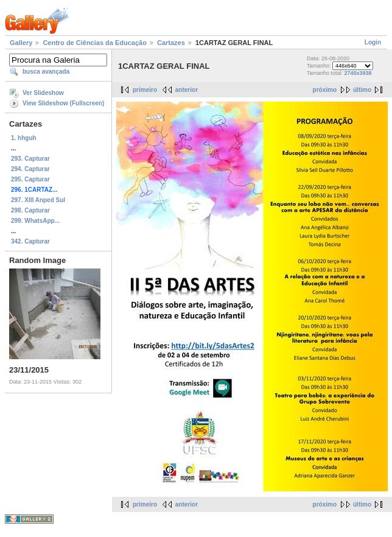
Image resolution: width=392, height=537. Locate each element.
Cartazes (171, 43)
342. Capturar (30, 241)
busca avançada (46, 72)
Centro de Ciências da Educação (95, 43)
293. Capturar (30, 159)
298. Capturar (30, 210)
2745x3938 (358, 73)
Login (373, 42)
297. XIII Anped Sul (38, 200)
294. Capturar (30, 169)
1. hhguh (24, 138)
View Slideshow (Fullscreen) (63, 103)
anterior (187, 90)
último (362, 90)
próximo (325, 90)
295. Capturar (30, 179)
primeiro (145, 90)
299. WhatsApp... (35, 221)
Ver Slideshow (43, 93)
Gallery (21, 43)
